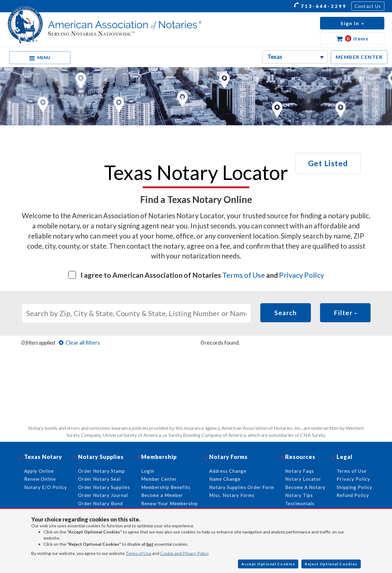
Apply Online (39, 471)
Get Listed (328, 163)
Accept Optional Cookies (268, 564)
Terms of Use (244, 275)
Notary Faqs (300, 471)
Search (286, 313)
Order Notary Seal (99, 479)
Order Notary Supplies (104, 487)
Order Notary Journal (103, 495)
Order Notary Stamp (102, 471)
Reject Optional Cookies (331, 564)
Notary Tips (299, 495)
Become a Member (162, 495)
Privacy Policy (302, 275)
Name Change (225, 479)
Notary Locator (303, 479)
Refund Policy (353, 495)
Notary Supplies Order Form (242, 487)
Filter (345, 313)
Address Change (228, 471)
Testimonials (300, 503)
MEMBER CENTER (359, 57)
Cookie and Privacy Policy (184, 553)
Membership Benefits (166, 487)
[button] (352, 23)
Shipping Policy (354, 487)
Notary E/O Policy (46, 487)
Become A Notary (305, 487)
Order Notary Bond (100, 503)
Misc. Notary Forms (232, 495)
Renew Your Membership (170, 503)
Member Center (159, 479)
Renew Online (40, 479)
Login (148, 471)
